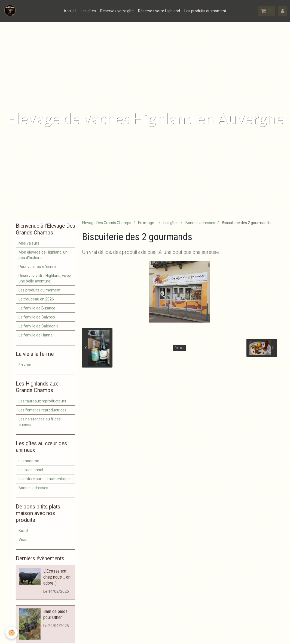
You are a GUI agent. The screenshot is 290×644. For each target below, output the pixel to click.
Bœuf (23, 531)
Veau (23, 540)
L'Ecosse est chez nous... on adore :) (57, 577)
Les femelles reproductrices (42, 410)
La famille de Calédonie (39, 326)
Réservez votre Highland (159, 11)
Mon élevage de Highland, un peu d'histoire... (43, 255)
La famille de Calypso (37, 317)
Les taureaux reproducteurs (42, 401)
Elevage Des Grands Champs (107, 223)
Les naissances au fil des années (40, 422)
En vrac (25, 365)
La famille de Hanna (36, 335)
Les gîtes (88, 11)
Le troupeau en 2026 (36, 299)
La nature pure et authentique (44, 479)
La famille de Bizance (37, 308)
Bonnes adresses (200, 223)
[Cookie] (12, 633)
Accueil (70, 11)
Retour (180, 348)
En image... (147, 223)
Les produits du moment (205, 11)
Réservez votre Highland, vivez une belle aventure (45, 278)
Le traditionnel (31, 470)
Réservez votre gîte (117, 11)
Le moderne (29, 461)
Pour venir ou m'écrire (37, 267)
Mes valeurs (29, 243)
